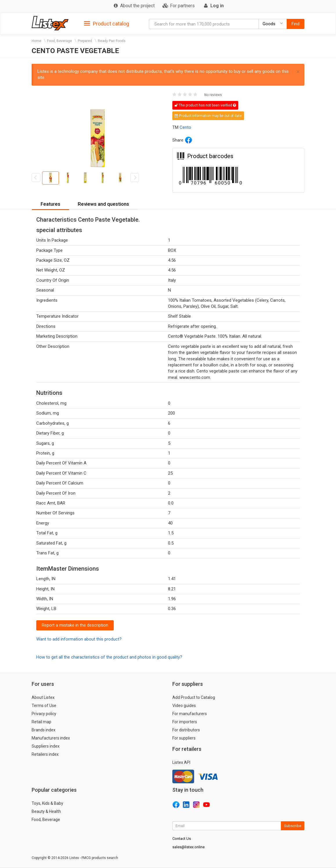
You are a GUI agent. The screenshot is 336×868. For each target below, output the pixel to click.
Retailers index (45, 754)
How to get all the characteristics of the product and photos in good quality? (109, 657)
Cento (185, 127)
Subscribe (293, 826)
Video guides (184, 706)
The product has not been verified (205, 105)
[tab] (107, 23)
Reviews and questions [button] (103, 204)
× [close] (298, 72)
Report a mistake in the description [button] (75, 625)
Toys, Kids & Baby (47, 803)
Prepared (85, 41)
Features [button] (50, 204)
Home (36, 41)
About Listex (43, 697)
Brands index (44, 730)
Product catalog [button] (107, 24)
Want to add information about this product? (79, 639)
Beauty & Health (46, 811)
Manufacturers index (51, 738)
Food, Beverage (59, 41)
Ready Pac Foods (112, 41)
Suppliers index (46, 746)
